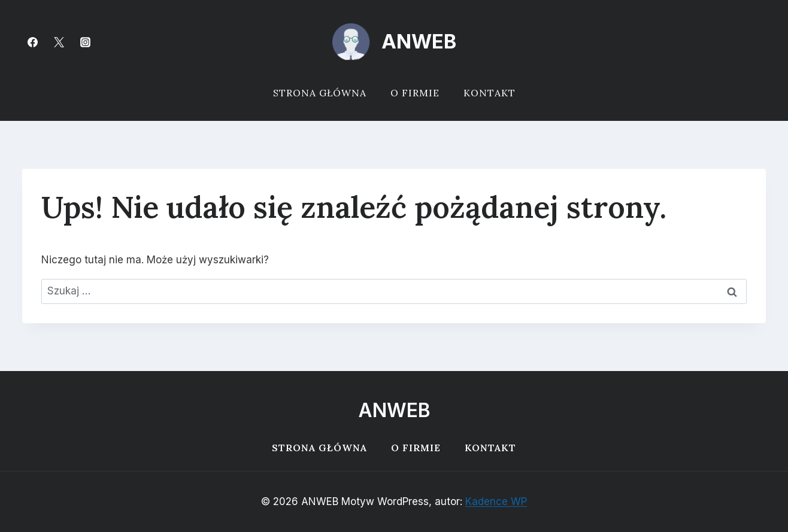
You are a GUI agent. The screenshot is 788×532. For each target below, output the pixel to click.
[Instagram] (85, 42)
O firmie (415, 93)
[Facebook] (32, 42)
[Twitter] (59, 42)
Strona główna (320, 93)
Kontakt (490, 93)
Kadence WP (496, 501)
